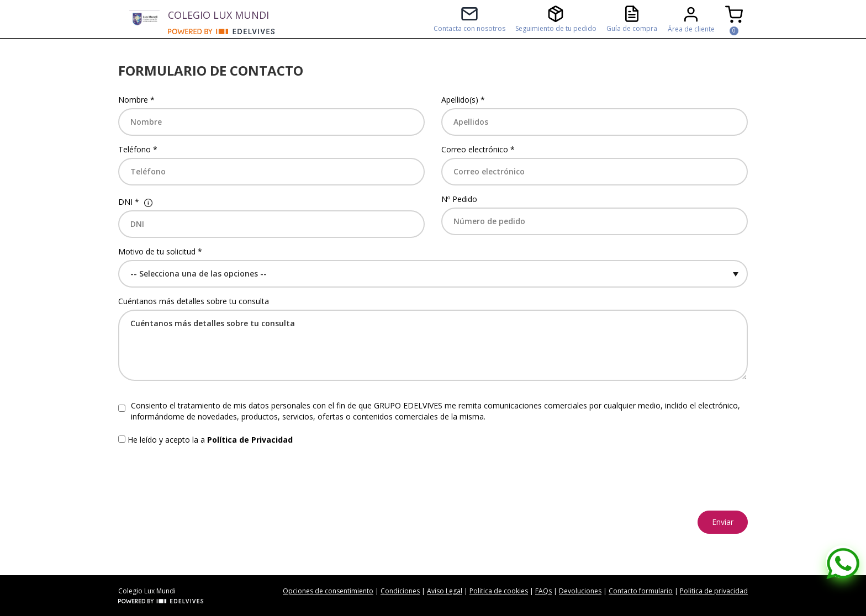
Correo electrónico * (478, 149)
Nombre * (136, 100)
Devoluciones (580, 591)
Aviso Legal (445, 591)
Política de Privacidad (250, 440)
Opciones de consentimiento (328, 591)
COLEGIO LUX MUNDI (218, 15)
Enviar (723, 522)
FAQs (543, 591)
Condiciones (400, 591)
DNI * (129, 202)
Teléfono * (138, 149)
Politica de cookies (499, 591)
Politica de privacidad (714, 591)
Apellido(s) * (463, 100)
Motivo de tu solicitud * (160, 251)
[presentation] (202, 478)
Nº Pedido (459, 199)
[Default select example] (433, 274)
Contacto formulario (641, 591)
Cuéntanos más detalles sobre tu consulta (194, 301)
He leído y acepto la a (210, 440)
